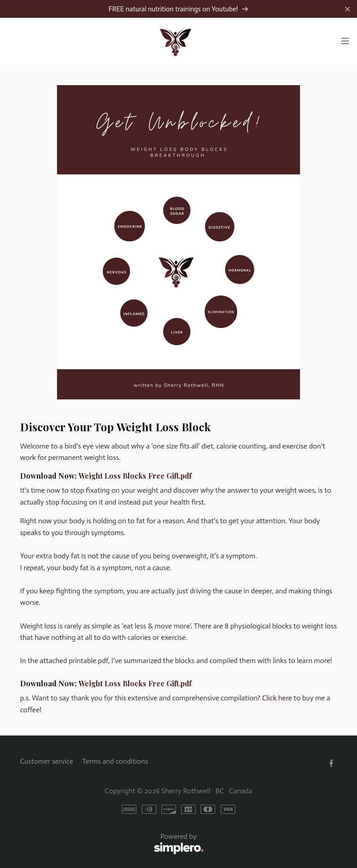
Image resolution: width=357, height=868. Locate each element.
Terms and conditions (115, 761)
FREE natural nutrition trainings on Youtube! (178, 9)
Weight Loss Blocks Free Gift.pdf (135, 476)
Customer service (47, 761)
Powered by (112, 844)
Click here (277, 698)
